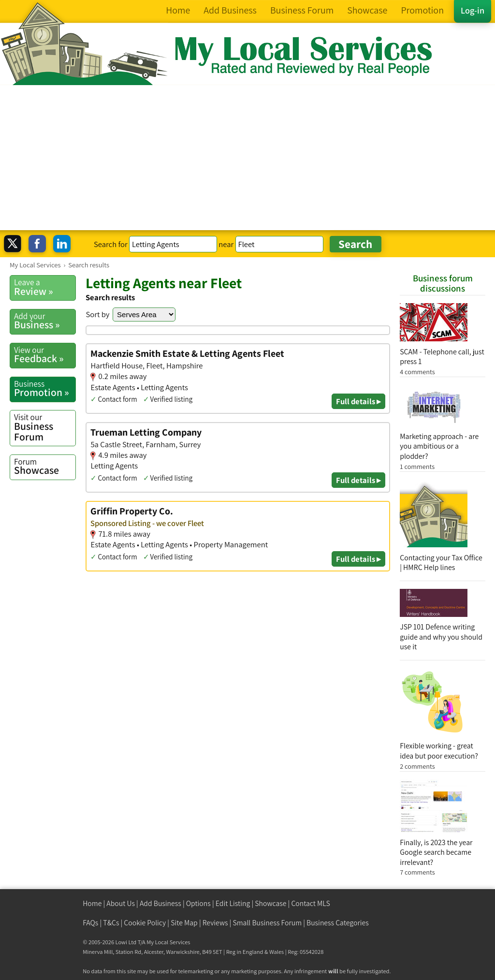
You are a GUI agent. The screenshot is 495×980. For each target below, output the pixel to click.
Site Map (184, 923)
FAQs (90, 923)
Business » (45, 321)
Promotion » (45, 389)
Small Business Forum (267, 923)
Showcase (45, 467)
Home (92, 903)
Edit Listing (233, 903)
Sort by (97, 314)
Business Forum (45, 427)
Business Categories (338, 923)
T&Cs (111, 923)
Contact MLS (310, 903)
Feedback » (45, 355)
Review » (45, 287)
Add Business (160, 903)
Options (198, 903)
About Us (121, 903)
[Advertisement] (247, 158)
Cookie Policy (145, 923)
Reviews (215, 923)
